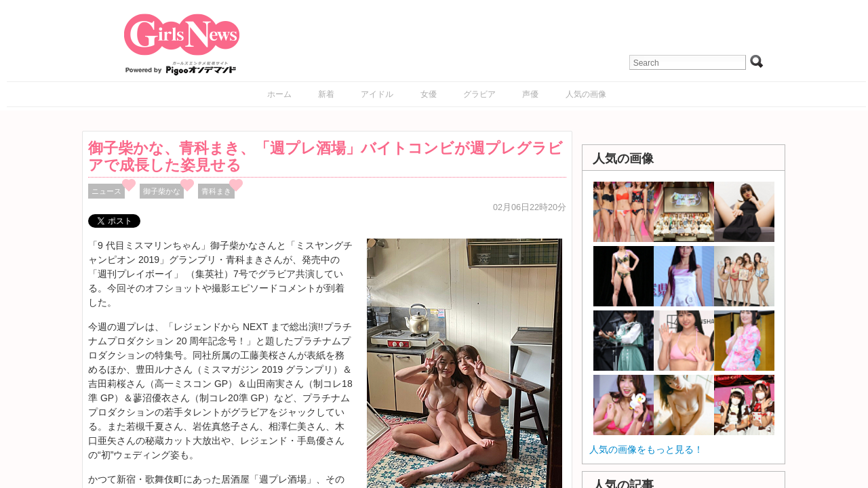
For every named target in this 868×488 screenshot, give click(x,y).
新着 (326, 94)
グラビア (479, 94)
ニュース (106, 191)
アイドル (377, 94)
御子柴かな (162, 191)
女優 (429, 94)
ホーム (279, 94)
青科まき (216, 191)
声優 (530, 94)
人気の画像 (586, 94)
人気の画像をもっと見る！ (646, 449)
